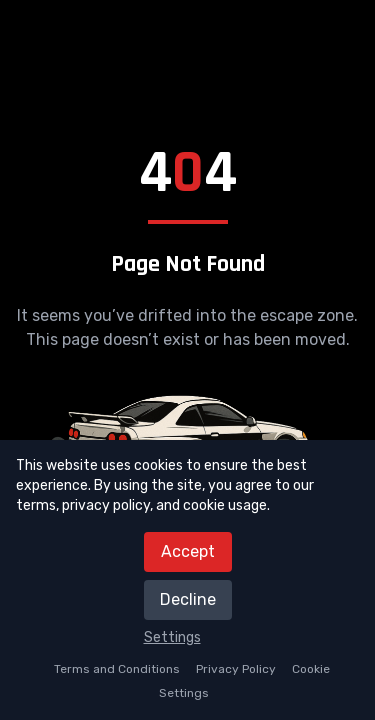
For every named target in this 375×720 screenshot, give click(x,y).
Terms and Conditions (117, 669)
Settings (172, 637)
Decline (188, 599)
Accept (188, 551)
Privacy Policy (236, 669)
